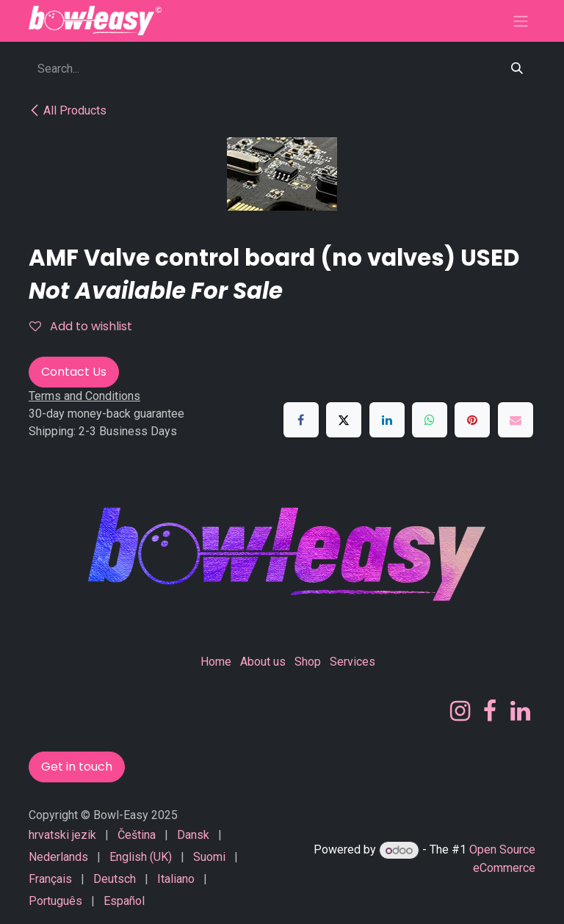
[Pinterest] (472, 420)
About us (263, 662)
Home (216, 662)
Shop (308, 662)
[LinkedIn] (387, 420)
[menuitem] (62, 835)
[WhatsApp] (430, 420)
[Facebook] (301, 420)
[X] (344, 420)
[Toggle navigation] (521, 21)
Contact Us (74, 372)
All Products (68, 110)
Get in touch (77, 767)
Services (352, 662)
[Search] (517, 69)
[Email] (516, 420)
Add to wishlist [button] (81, 326)
